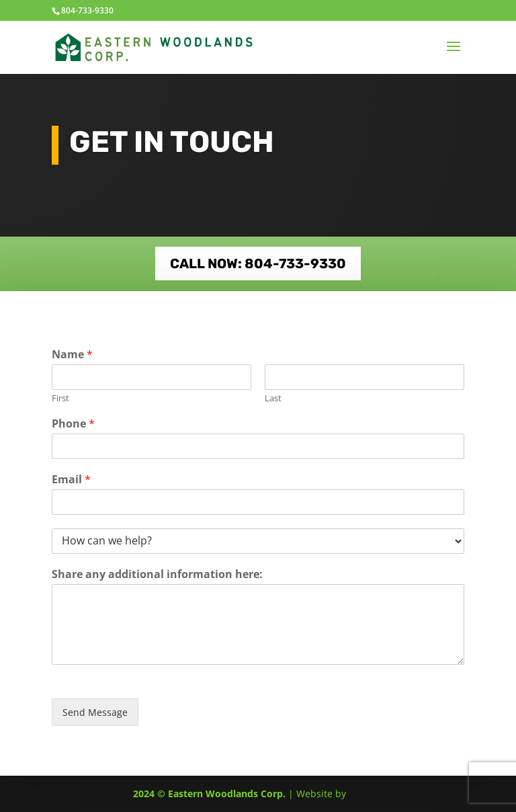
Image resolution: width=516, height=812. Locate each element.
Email (71, 480)
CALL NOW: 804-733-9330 (258, 263)
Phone (73, 424)
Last (273, 398)
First (60, 398)
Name (72, 355)
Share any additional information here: (157, 574)
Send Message (95, 712)
